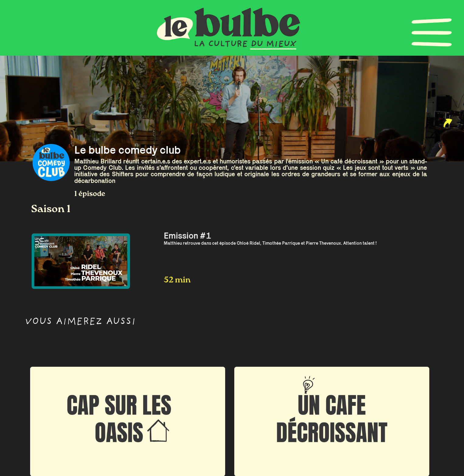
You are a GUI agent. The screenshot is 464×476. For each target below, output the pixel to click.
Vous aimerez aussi (80, 322)
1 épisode (90, 194)
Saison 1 (51, 209)
